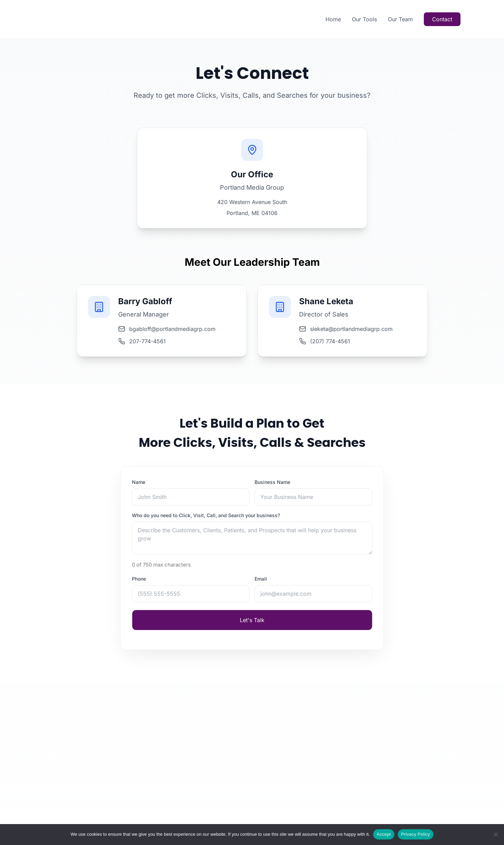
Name (139, 486)
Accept (384, 834)
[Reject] (495, 834)
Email (261, 582)
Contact (442, 19)
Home (333, 19)
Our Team (400, 19)
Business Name (272, 486)
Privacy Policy (416, 834)
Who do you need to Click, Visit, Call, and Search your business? (206, 519)
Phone (139, 582)
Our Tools (364, 19)
